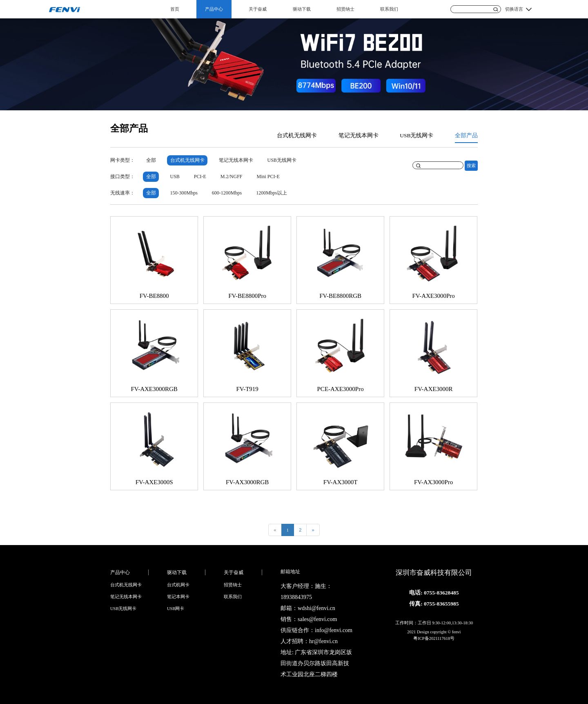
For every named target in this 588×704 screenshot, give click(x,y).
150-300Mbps (184, 193)
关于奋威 (258, 9)
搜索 (471, 165)
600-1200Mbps (227, 193)
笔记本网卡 (178, 597)
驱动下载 (302, 9)
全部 (151, 160)
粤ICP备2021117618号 (434, 638)
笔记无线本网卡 (359, 135)
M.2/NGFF (232, 177)
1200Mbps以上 (271, 193)
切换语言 (514, 9)
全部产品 (466, 135)
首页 (175, 9)
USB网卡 (176, 609)
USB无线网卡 (416, 135)
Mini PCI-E (268, 177)
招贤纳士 (345, 9)
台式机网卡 (178, 585)
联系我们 (389, 9)
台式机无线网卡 (297, 135)
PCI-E (200, 177)
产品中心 (214, 9)
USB (175, 177)
